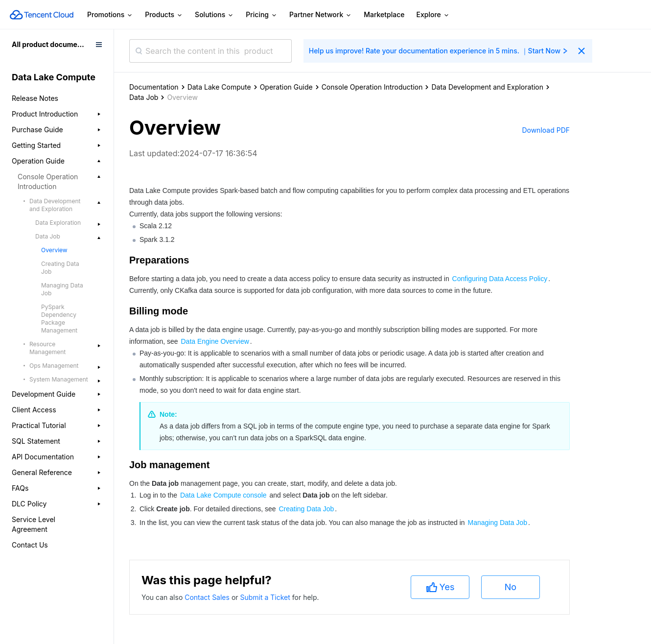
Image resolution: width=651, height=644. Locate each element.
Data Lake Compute (219, 87)
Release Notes (35, 98)
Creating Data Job (60, 268)
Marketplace (384, 14)
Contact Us (30, 545)
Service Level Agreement (34, 524)
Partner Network (321, 15)
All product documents (50, 44)
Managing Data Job (62, 289)
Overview (54, 250)
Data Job (144, 97)
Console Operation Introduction (372, 87)
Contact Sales (208, 597)
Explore (433, 15)
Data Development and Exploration (487, 87)
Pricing (262, 15)
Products (164, 15)
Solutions (214, 15)
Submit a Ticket (266, 597)
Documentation (154, 87)
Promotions (110, 15)
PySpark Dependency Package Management (59, 319)
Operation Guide (286, 87)
